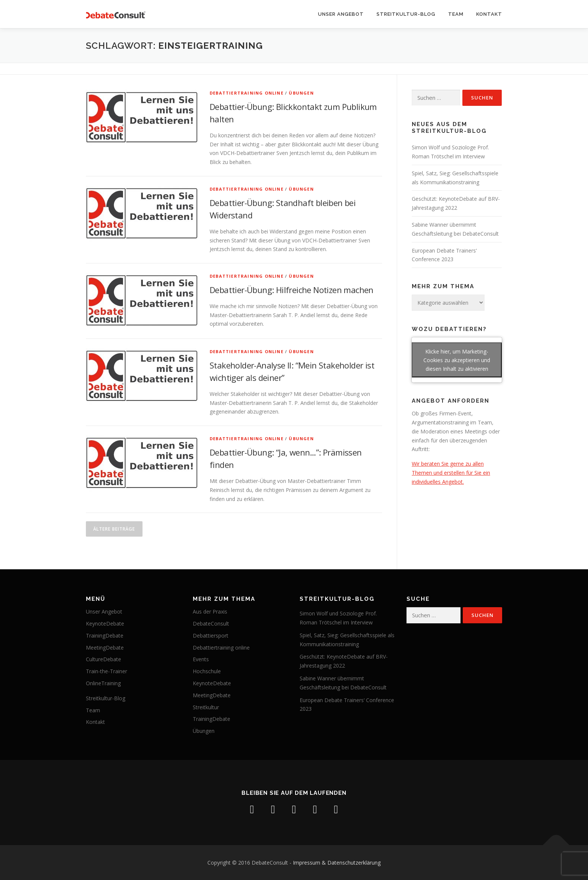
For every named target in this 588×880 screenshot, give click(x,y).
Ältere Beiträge (114, 529)
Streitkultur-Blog (406, 14)
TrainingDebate (105, 636)
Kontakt (489, 14)
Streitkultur (206, 707)
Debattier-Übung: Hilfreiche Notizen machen (292, 290)
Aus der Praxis (210, 611)
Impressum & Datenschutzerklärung (337, 863)
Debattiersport (211, 636)
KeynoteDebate (105, 624)
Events (201, 659)
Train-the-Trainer (106, 671)
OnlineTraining (103, 683)
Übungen (301, 93)
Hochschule (207, 671)
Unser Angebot (341, 14)
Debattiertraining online (247, 93)
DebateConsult (211, 624)
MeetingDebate (105, 648)
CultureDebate (103, 659)
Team (456, 14)
